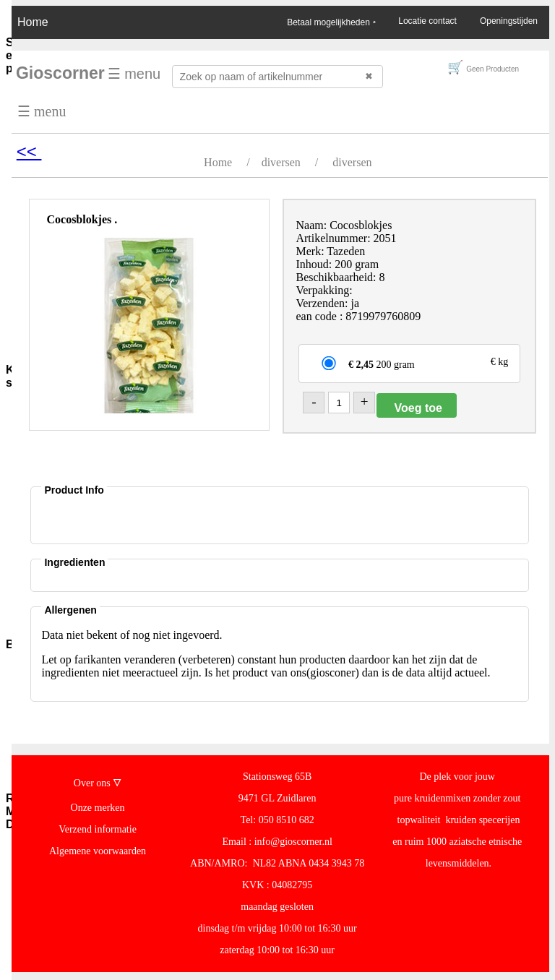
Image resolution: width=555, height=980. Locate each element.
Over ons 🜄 (98, 783)
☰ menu (134, 74)
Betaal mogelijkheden (331, 22)
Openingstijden (509, 21)
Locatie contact (427, 21)
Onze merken (98, 808)
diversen (281, 162)
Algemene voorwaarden (98, 851)
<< (29, 151)
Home (33, 22)
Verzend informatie (98, 829)
